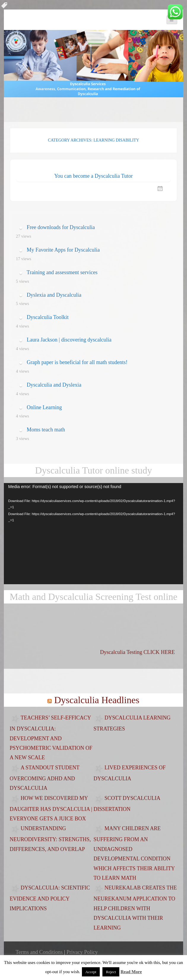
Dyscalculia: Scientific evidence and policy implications (50, 898)
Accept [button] (91, 972)
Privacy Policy (82, 952)
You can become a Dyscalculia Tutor (94, 176)
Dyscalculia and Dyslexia (54, 385)
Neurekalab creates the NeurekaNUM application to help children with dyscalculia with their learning (135, 908)
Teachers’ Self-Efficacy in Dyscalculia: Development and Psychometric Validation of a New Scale (51, 738)
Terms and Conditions (39, 952)
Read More (131, 972)
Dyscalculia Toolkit (48, 317)
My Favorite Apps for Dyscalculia (63, 250)
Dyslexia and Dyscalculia (54, 295)
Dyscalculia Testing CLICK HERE (137, 652)
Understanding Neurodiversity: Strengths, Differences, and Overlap (50, 839)
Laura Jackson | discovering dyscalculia (69, 340)
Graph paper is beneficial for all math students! (77, 362)
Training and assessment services (62, 272)
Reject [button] (111, 972)
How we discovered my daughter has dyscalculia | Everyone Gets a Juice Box (51, 808)
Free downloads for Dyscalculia (61, 227)
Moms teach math (46, 430)
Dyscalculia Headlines (97, 700)
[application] (94, 533)
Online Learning (44, 407)
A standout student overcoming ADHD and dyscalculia (45, 778)
